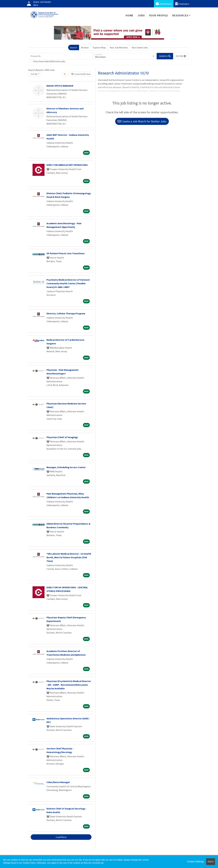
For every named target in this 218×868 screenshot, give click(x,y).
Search (74, 47)
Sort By (34, 74)
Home (130, 15)
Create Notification (81, 74)
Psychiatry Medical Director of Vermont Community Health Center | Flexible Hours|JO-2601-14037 (68, 283)
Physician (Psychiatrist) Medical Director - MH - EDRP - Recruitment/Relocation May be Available (69, 685)
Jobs (141, 15)
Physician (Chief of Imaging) (62, 437)
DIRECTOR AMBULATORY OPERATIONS (67, 165)
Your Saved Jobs (140, 47)
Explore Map (99, 47)
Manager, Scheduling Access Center (66, 467)
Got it (211, 862)
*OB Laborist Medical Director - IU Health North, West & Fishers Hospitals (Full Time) (69, 557)
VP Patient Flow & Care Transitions (66, 253)
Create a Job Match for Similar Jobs (142, 121)
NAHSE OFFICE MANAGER (60, 86)
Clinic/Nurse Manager (58, 782)
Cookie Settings (195, 862)
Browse (85, 47)
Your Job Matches (119, 47)
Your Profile (159, 15)
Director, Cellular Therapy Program (66, 313)
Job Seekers (164, 4)
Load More (61, 837)
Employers (182, 4)
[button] (181, 56)
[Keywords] (61, 56)
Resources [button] (180, 15)
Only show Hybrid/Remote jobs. (49, 61)
